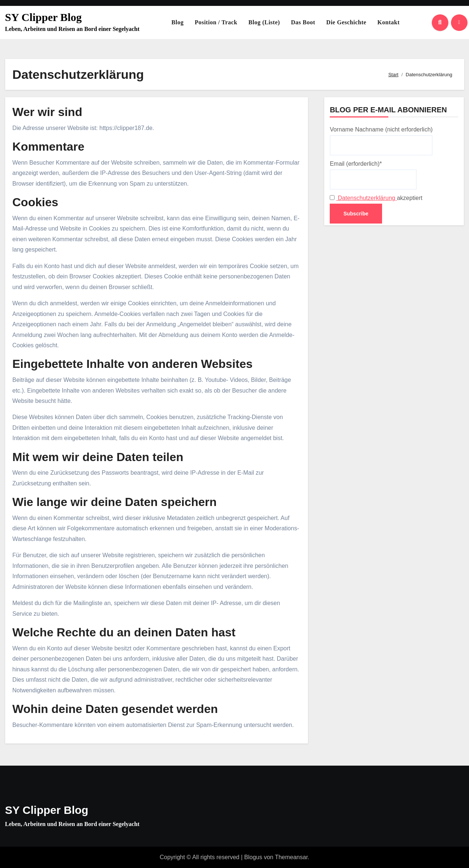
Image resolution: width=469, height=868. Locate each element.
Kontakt (388, 22)
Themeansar (291, 857)
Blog (177, 22)
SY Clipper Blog (43, 17)
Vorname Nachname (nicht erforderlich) (381, 141)
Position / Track (216, 22)
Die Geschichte (346, 22)
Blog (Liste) (264, 22)
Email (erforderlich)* (373, 175)
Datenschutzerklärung (367, 198)
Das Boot (303, 22)
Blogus (253, 857)
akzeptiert (376, 198)
